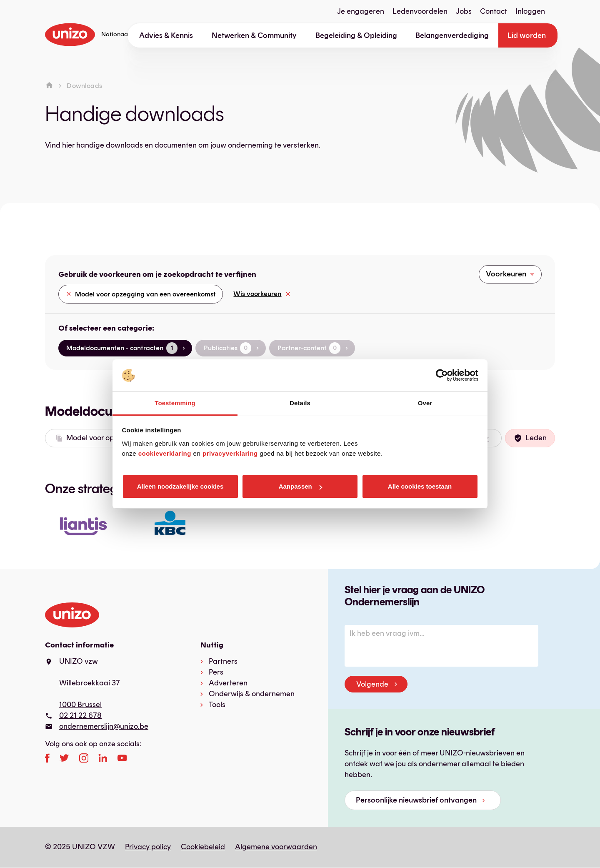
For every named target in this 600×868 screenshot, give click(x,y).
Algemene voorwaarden (276, 847)
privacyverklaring (230, 453)
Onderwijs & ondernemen (252, 694)
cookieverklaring (165, 453)
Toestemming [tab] (175, 403)
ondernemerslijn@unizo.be (104, 726)
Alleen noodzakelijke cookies (180, 486)
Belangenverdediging (452, 35)
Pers (216, 672)
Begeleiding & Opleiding (356, 35)
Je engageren (361, 11)
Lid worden (527, 35)
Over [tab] (425, 403)
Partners (223, 661)
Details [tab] (300, 403)
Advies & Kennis (166, 35)
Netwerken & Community (254, 35)
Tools (217, 705)
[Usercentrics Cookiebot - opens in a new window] (442, 376)
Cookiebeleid (203, 847)
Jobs (464, 11)
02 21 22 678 (80, 715)
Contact (494, 11)
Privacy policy (148, 847)
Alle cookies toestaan (420, 486)
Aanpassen (300, 486)
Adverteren (228, 683)
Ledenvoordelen (420, 11)
